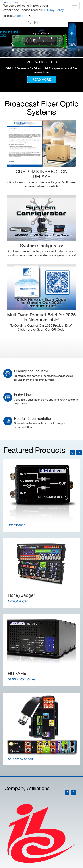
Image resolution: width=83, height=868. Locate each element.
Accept (19, 16)
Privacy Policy (54, 10)
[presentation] (67, 792)
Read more (42, 79)
